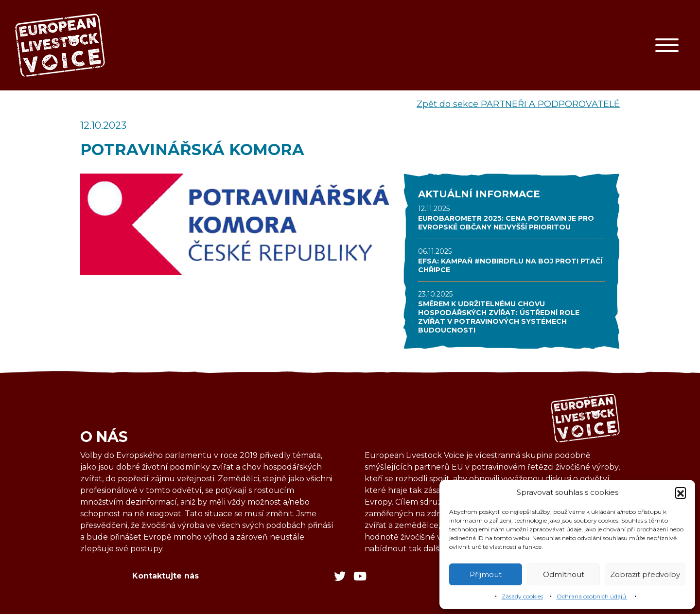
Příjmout (486, 574)
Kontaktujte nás (166, 576)
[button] (681, 492)
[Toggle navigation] (667, 45)
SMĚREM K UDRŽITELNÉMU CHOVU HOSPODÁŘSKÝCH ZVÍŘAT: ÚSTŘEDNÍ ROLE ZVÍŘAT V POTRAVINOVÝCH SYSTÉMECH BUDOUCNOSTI (499, 317)
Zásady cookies (522, 596)
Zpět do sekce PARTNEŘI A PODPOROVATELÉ (518, 104)
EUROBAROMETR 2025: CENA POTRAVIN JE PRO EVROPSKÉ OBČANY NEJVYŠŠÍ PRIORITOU (506, 223)
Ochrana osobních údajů (592, 596)
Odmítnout (564, 574)
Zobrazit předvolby (645, 574)
